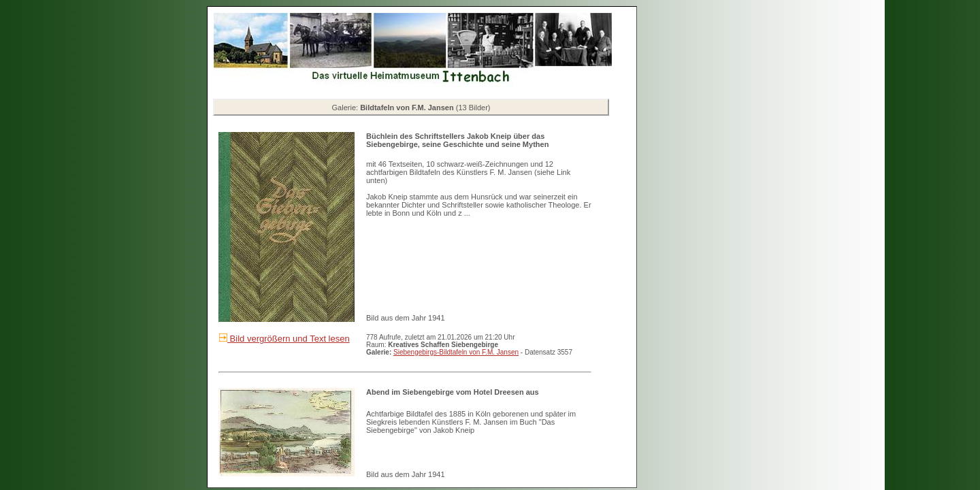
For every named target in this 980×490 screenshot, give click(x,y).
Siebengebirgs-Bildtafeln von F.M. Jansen (456, 352)
